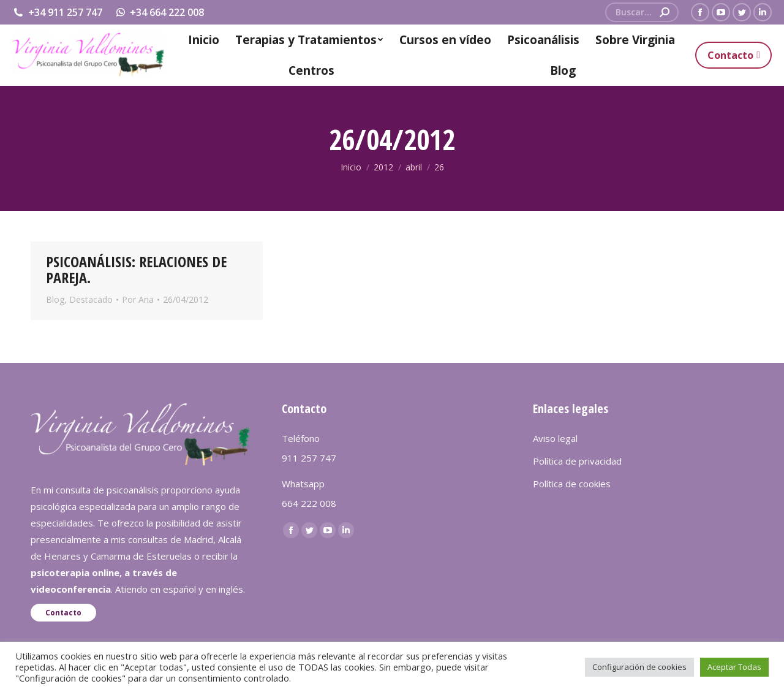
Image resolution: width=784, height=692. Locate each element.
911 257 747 (309, 458)
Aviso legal (555, 438)
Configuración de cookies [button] (639, 667)
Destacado (91, 299)
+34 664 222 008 (160, 12)
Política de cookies (572, 484)
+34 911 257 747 (57, 12)
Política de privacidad (577, 461)
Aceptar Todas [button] (734, 667)
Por (138, 299)
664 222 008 (309, 503)
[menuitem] (203, 40)
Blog (55, 299)
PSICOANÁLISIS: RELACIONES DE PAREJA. (136, 269)
